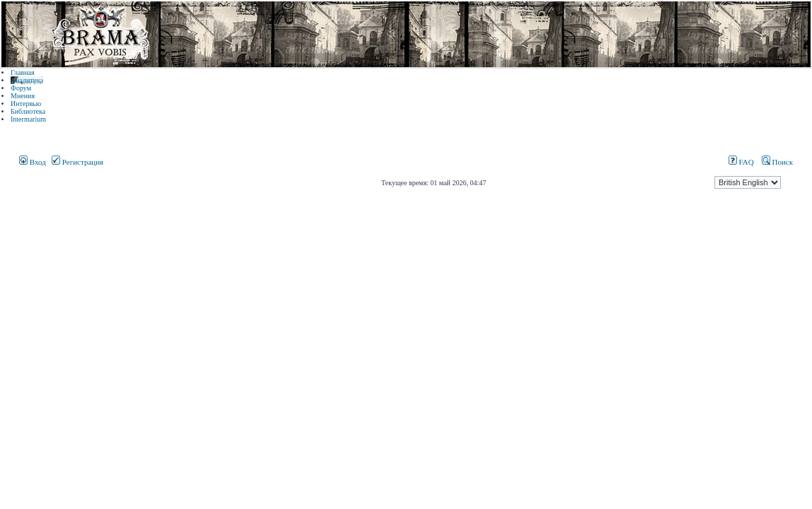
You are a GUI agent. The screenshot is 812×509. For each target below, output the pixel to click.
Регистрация (77, 162)
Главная (23, 72)
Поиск (777, 162)
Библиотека (28, 111)
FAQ (741, 162)
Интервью (26, 104)
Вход (33, 162)
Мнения (23, 96)
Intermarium (28, 119)
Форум (21, 88)
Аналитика (27, 80)
